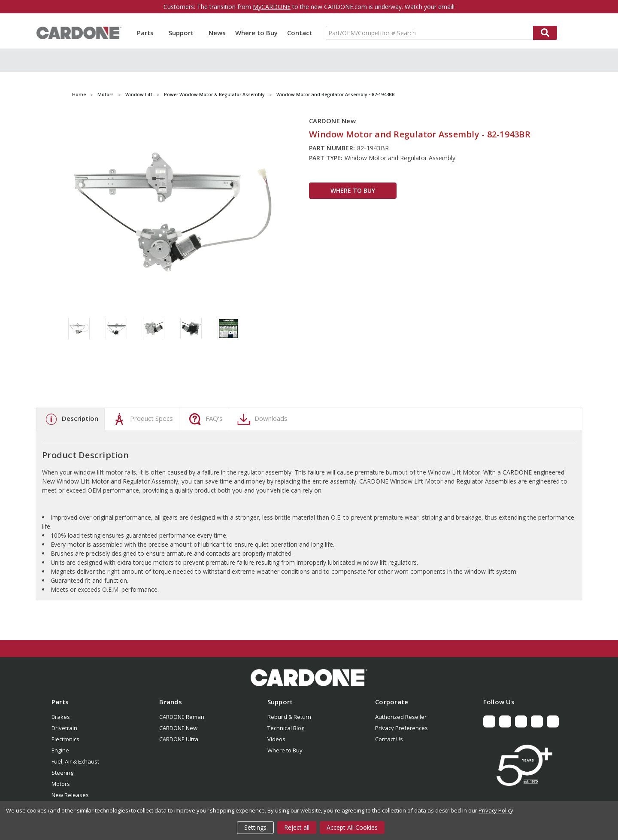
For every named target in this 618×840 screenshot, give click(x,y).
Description (70, 419)
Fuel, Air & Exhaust (75, 761)
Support (184, 33)
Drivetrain (64, 728)
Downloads (261, 419)
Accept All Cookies (352, 827)
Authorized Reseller (401, 717)
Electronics (65, 739)
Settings (255, 827)
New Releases (70, 795)
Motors (61, 784)
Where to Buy (256, 33)
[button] (309, 678)
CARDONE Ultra (179, 739)
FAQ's (204, 419)
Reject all (297, 827)
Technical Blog (286, 728)
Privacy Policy (496, 810)
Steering (62, 773)
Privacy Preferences (401, 728)
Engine (60, 750)
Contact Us (389, 739)
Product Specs (142, 419)
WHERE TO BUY (353, 190)
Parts (148, 33)
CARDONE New (178, 728)
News (217, 33)
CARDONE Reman (182, 717)
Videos (276, 739)
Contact (300, 33)
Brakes (61, 717)
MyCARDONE (272, 7)
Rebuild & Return (289, 717)
